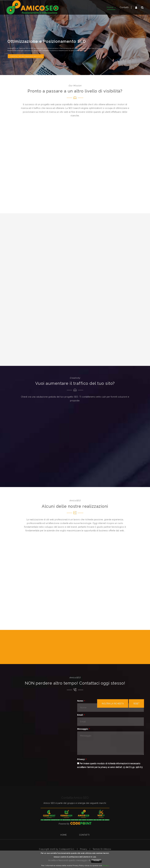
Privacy (84, 849)
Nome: (80, 701)
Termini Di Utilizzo (102, 849)
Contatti (84, 835)
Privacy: (81, 759)
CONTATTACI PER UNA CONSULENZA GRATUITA (26, 56)
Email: (80, 715)
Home (64, 835)
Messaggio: (83, 729)
